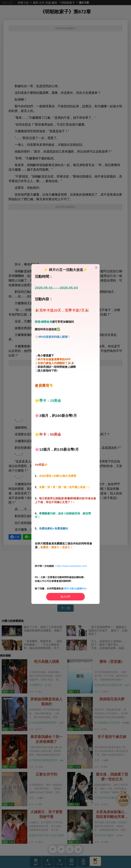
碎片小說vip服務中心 (75, 589)
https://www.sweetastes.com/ (72, 566)
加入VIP (65, 597)
